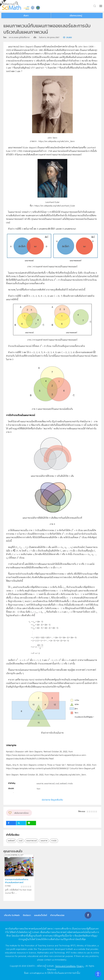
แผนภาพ (44, 841)
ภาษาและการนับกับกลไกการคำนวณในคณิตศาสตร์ (17, 881)
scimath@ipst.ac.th (38, 973)
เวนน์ (21, 841)
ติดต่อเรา (27, 915)
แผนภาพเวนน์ (31, 841)
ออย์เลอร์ (11, 841)
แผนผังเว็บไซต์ (41, 915)
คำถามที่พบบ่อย (57, 915)
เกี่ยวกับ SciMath (12, 915)
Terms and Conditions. (65, 966)
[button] (101, 6)
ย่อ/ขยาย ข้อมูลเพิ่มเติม (52, 800)
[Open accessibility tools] (98, 974)
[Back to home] (12, 6)
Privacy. (80, 966)
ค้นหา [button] (26, 15)
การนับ (54, 841)
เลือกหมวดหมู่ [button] (76, 15)
